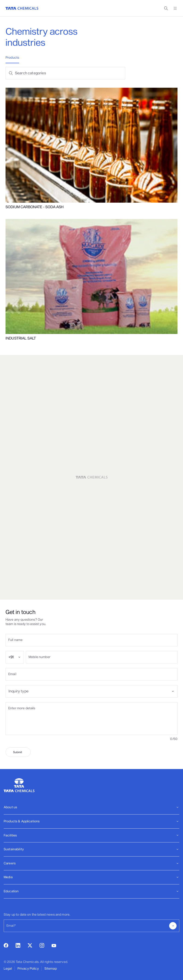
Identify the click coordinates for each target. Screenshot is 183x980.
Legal (8, 969)
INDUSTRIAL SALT (21, 338)
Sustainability (91, 849)
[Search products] (70, 73)
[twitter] (30, 946)
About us (91, 807)
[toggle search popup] (166, 8)
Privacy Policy (28, 969)
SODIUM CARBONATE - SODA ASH (35, 207)
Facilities (91, 835)
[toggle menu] (175, 8)
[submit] (18, 763)
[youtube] (54, 946)
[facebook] (6, 946)
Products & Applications (91, 821)
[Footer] (91, 807)
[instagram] (42, 946)
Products (12, 58)
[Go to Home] (22, 8)
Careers (91, 863)
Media (91, 877)
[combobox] (15, 664)
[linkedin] (18, 946)
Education (91, 891)
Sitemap (51, 969)
